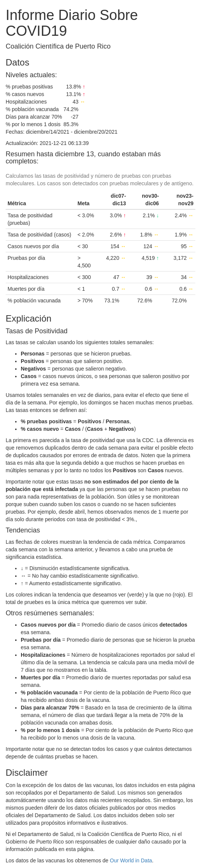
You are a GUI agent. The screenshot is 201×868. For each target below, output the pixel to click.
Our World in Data (131, 860)
